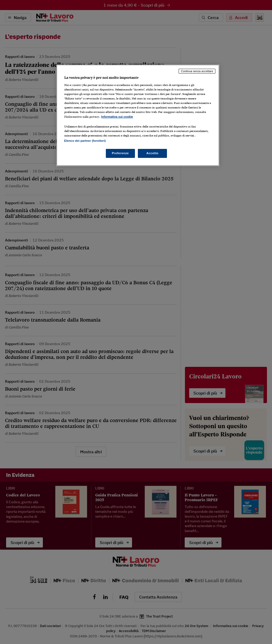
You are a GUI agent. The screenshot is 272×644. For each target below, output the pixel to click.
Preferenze (120, 153)
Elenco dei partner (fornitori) (85, 141)
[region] (138, 115)
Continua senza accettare (197, 71)
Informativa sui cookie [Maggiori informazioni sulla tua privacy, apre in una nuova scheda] (117, 117)
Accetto (152, 153)
